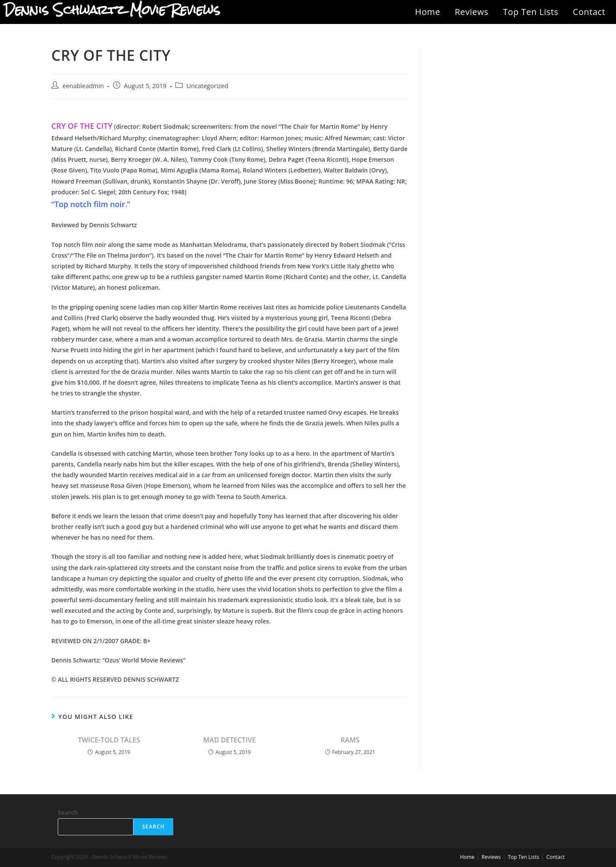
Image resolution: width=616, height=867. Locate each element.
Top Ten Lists (531, 12)
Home (428, 12)
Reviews (472, 12)
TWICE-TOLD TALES (109, 740)
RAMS (350, 740)
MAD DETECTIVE (230, 740)
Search (68, 812)
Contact (589, 12)
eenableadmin (83, 86)
